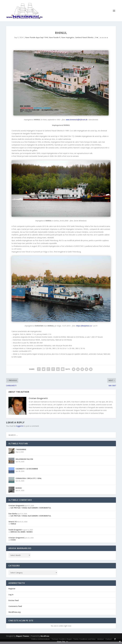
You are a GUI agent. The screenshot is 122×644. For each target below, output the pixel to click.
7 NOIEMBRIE (21, 452)
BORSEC (19, 490)
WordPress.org (14, 614)
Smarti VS (13, 524)
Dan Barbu (13, 516)
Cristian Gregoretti (38, 401)
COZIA (13, 542)
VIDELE (13, 526)
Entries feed (14, 603)
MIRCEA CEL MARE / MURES (22, 534)
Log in (11, 597)
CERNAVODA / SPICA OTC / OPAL (29, 481)
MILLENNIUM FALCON (24, 461)
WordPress (45, 638)
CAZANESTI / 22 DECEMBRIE (27, 471)
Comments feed (15, 609)
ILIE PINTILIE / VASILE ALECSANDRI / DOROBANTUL (31, 510)
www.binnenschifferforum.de (77, 122)
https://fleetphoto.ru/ (84, 328)
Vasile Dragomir (15, 532)
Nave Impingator (68, 40)
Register (12, 591)
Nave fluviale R (55, 40)
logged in (20, 428)
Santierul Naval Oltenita (84, 40)
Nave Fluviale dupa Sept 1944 (37, 40)
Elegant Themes (23, 638)
